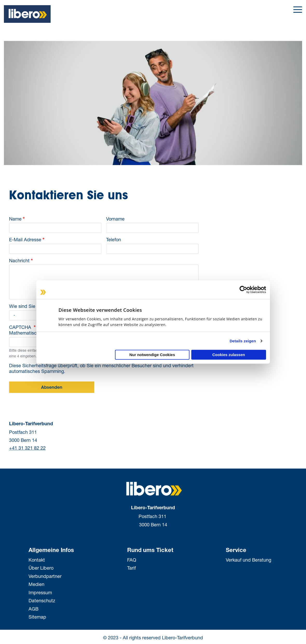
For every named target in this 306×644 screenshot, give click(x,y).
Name (15, 219)
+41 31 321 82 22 (27, 448)
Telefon (114, 239)
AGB (33, 609)
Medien (36, 584)
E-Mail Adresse (25, 239)
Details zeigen (243, 341)
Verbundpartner (45, 576)
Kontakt (37, 560)
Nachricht (19, 260)
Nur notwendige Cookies (152, 355)
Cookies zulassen (229, 355)
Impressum (40, 592)
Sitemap (37, 617)
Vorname (115, 219)
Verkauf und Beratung (249, 560)
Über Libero (41, 568)
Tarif (131, 568)
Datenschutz (42, 600)
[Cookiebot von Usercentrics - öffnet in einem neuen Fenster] (243, 289)
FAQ (132, 560)
